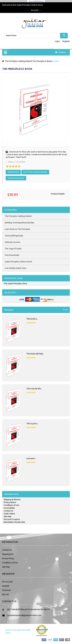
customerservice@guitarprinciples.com (24, 615)
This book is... (32, 319)
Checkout (6, 590)
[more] (65, 309)
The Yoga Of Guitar (13, 249)
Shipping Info (8, 554)
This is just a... (32, 423)
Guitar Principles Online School (18, 262)
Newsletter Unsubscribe (14, 522)
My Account (7, 582)
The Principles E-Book (42, 61)
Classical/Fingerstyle (14, 236)
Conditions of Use (11, 505)
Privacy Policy (8, 558)
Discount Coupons (12, 519)
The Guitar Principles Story (15, 284)
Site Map (8, 516)
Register (66, 41)
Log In (58, 41)
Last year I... (31, 458)
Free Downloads (12, 255)
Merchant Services (42, 636)
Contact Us (9, 511)
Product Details (58, 194)
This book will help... (35, 354)
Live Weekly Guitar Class (16, 268)
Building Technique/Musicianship (19, 223)
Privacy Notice (10, 502)
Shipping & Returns (12, 499)
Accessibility (9, 508)
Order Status (9, 514)
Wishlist (6, 586)
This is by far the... (34, 389)
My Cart (6, 594)
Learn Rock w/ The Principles (18, 229)
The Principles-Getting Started (18, 61)
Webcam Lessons (13, 242)
